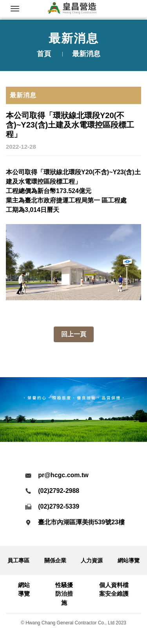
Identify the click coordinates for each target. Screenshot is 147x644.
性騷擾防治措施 (64, 594)
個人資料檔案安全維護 (114, 589)
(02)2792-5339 (59, 506)
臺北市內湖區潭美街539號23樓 (81, 522)
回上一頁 (74, 334)
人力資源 (92, 560)
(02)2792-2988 (59, 491)
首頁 (44, 54)
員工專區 (18, 560)
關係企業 (55, 560)
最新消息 (23, 95)
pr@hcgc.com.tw (63, 475)
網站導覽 (129, 560)
